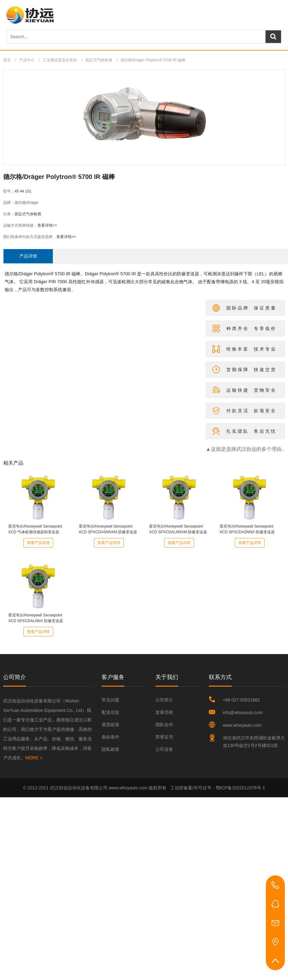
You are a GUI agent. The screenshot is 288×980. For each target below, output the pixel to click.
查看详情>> (47, 225)
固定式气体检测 (99, 60)
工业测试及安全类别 (60, 60)
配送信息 (110, 712)
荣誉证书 (164, 737)
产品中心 (27, 60)
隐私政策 (110, 749)
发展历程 (164, 712)
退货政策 (110, 725)
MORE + (34, 758)
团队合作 (164, 725)
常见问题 (110, 700)
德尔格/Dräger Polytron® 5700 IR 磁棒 (153, 60)
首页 (7, 60)
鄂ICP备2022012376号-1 (241, 788)
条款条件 (110, 737)
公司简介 (164, 700)
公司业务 (164, 749)
